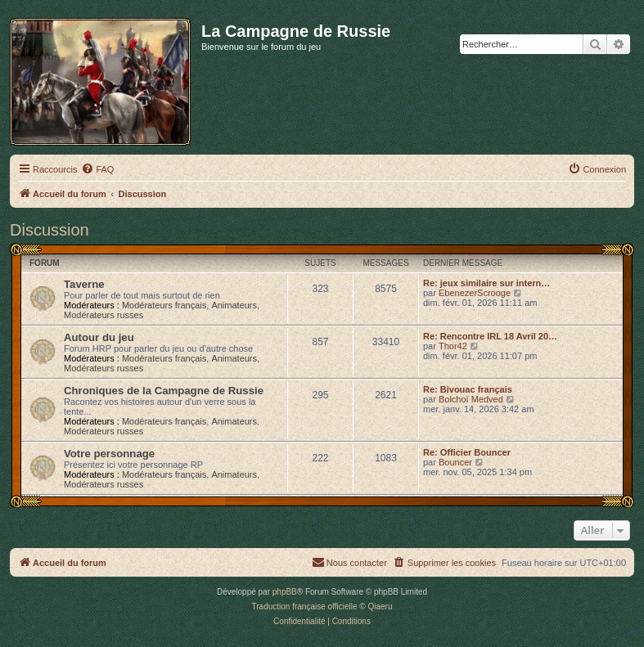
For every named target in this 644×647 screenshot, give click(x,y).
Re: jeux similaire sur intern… (486, 283)
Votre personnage (109, 454)
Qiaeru (380, 607)
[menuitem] (97, 169)
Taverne (84, 284)
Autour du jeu (99, 337)
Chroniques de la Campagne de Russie (164, 391)
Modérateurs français (164, 305)
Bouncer (455, 462)
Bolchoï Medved (471, 399)
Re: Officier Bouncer (467, 452)
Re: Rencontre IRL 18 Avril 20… (490, 336)
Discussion (50, 230)
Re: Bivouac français (468, 389)
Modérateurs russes (104, 315)
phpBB (285, 592)
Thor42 (453, 346)
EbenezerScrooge (475, 293)
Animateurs (234, 305)
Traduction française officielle (305, 607)
